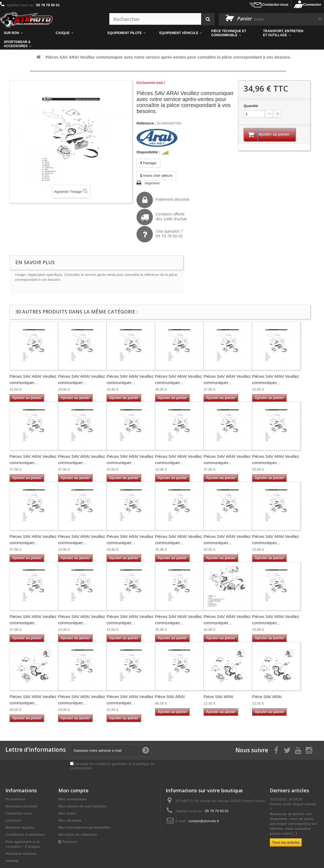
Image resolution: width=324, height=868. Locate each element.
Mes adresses (70, 820)
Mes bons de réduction (78, 835)
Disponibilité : (148, 152)
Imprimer (152, 183)
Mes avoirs (67, 813)
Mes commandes (73, 799)
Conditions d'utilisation (25, 835)
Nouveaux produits (22, 806)
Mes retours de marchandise (82, 806)
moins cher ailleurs (156, 176)
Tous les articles (286, 842)
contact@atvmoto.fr (204, 821)
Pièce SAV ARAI (170, 697)
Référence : (146, 123)
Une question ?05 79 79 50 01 (160, 234)
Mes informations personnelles (84, 828)
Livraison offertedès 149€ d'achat (162, 217)
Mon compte (73, 790)
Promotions (15, 799)
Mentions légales (20, 828)
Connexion (312, 4)
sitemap (12, 861)
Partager (148, 163)
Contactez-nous (275, 4)
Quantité (251, 106)
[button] (233, 33)
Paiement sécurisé (163, 200)
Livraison (13, 820)
